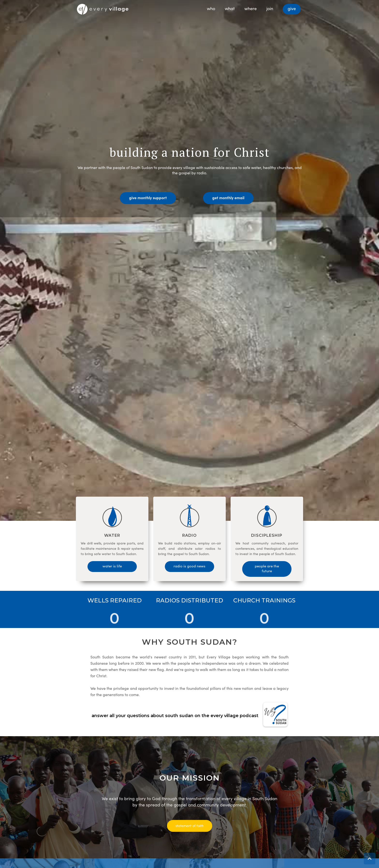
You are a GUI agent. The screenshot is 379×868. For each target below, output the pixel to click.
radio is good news (189, 566)
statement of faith (190, 826)
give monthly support (148, 198)
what (230, 8)
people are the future (267, 568)
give (292, 8)
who (211, 8)
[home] (102, 8)
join (270, 8)
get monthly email (228, 198)
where (251, 8)
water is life (112, 566)
